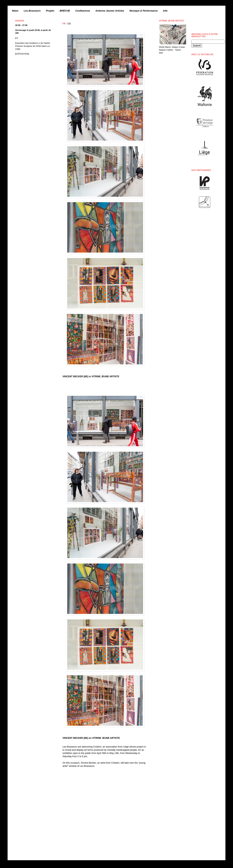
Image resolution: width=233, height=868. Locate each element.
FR (64, 24)
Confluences (83, 11)
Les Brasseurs (32, 11)
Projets (50, 11)
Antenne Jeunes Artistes (110, 11)
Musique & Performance (144, 11)
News (15, 11)
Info (165, 11)
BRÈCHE (65, 11)
